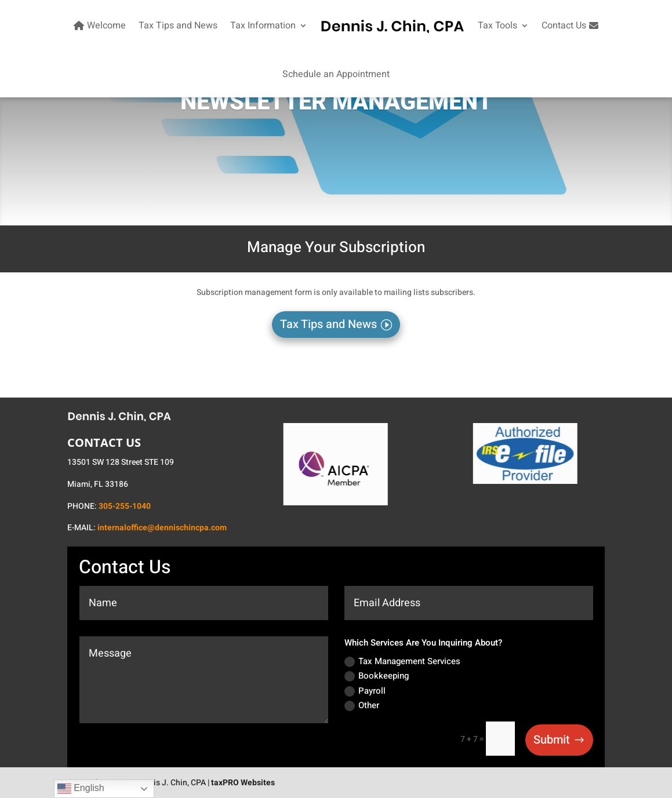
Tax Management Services (402, 661)
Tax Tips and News (178, 25)
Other (362, 705)
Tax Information (263, 25)
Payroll (365, 691)
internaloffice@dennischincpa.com (162, 528)
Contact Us (571, 25)
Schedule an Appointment (336, 74)
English (81, 789)
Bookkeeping (377, 676)
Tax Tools (497, 25)
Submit (552, 740)
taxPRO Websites (243, 783)
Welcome (98, 25)
